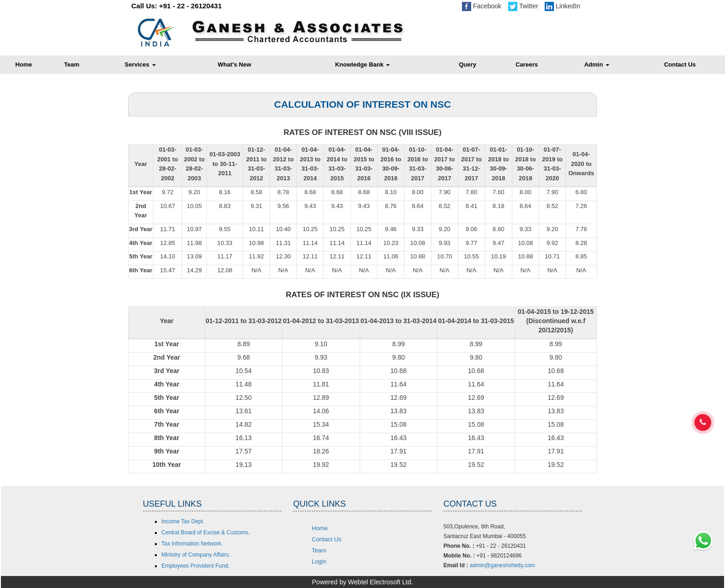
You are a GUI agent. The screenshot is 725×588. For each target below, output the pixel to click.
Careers (527, 64)
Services (140, 64)
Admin (596, 64)
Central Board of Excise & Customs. (206, 533)
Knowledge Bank (362, 64)
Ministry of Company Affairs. (196, 555)
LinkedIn (562, 6)
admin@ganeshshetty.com (502, 565)
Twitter (523, 6)
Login (319, 561)
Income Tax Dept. (183, 521)
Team (72, 64)
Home (320, 528)
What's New (234, 64)
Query (467, 64)
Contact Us (326, 539)
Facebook (482, 6)
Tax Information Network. (192, 544)
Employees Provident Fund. (195, 566)
